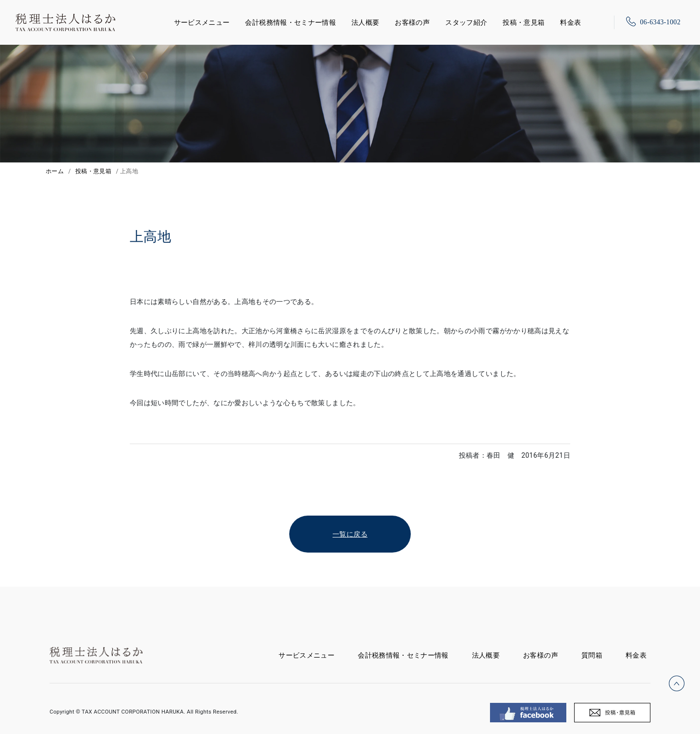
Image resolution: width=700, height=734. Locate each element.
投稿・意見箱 (524, 22)
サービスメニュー (202, 21)
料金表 (570, 22)
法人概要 (365, 22)
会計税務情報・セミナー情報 (290, 22)
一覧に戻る (350, 534)
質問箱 (592, 655)
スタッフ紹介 (466, 22)
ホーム (55, 171)
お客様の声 (412, 22)
